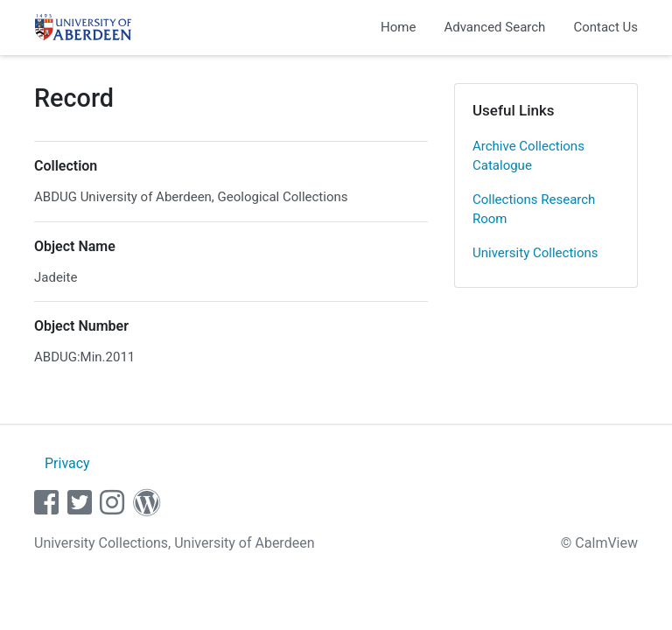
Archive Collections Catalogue (528, 156)
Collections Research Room (534, 210)
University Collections (535, 253)
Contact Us (605, 27)
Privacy (67, 463)
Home (398, 27)
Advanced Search (494, 27)
